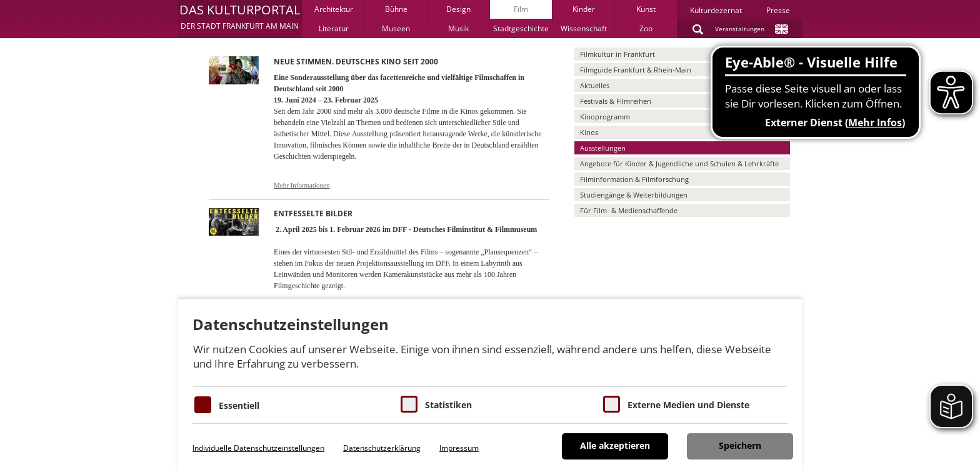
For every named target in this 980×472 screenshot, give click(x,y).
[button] (240, 19)
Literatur (334, 28)
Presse (778, 10)
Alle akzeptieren (615, 445)
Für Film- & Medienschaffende (629, 210)
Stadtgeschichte (521, 28)
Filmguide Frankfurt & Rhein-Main (636, 70)
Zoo (646, 28)
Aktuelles (595, 85)
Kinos (589, 132)
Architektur (334, 9)
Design (458, 9)
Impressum (459, 448)
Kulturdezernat (716, 10)
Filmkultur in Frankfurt (617, 54)
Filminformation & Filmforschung (634, 179)
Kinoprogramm (605, 117)
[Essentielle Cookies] (203, 405)
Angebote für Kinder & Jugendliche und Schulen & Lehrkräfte (679, 163)
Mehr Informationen (302, 185)
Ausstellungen (603, 148)
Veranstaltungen (740, 29)
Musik (458, 28)
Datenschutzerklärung (382, 448)
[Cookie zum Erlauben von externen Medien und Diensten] (612, 404)
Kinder (584, 9)
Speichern (740, 445)
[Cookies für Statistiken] (409, 404)
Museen (396, 28)
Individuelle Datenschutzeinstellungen (258, 448)
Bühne (396, 9)
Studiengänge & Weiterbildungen (634, 195)
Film (521, 9)
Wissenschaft (584, 28)
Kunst (646, 9)
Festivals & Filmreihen (616, 101)
